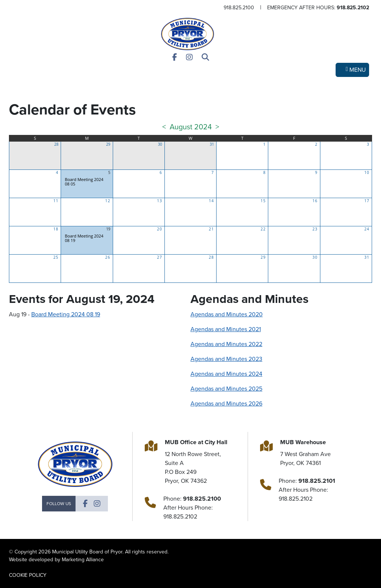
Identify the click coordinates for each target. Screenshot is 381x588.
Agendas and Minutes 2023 (226, 359)
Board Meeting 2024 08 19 (84, 238)
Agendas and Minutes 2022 (226, 344)
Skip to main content (0, 6)
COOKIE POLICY (28, 575)
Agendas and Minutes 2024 (226, 374)
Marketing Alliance (83, 560)
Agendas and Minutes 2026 (226, 403)
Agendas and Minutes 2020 (227, 314)
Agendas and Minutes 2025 (226, 389)
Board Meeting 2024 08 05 (84, 182)
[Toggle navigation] (352, 70)
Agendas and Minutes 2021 (226, 329)
